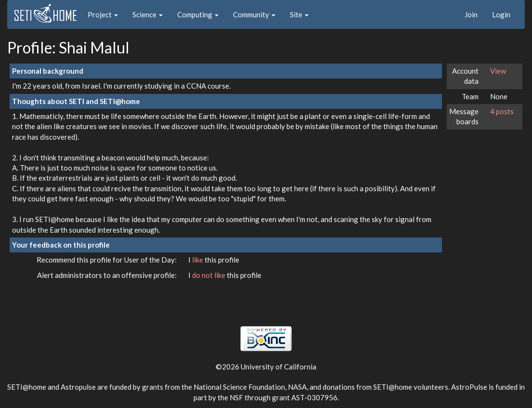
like (198, 260)
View (498, 71)
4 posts (502, 111)
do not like (209, 275)
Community (254, 14)
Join (471, 14)
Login (501, 14)
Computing (198, 14)
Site (299, 14)
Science (148, 14)
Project (103, 14)
